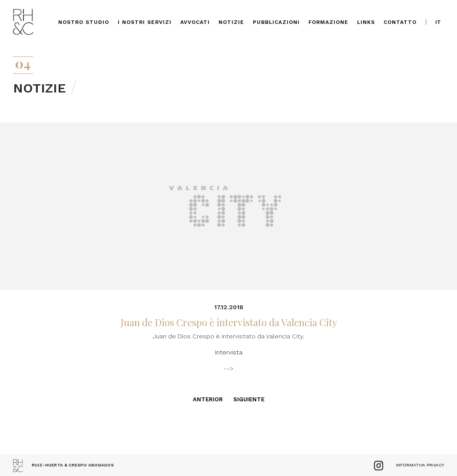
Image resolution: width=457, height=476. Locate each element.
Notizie (231, 22)
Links (366, 22)
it (438, 22)
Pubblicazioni (276, 22)
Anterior (208, 399)
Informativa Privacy (420, 465)
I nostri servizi (145, 22)
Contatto (400, 22)
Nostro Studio (84, 22)
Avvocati (195, 22)
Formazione (328, 22)
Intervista (229, 352)
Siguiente (249, 399)
